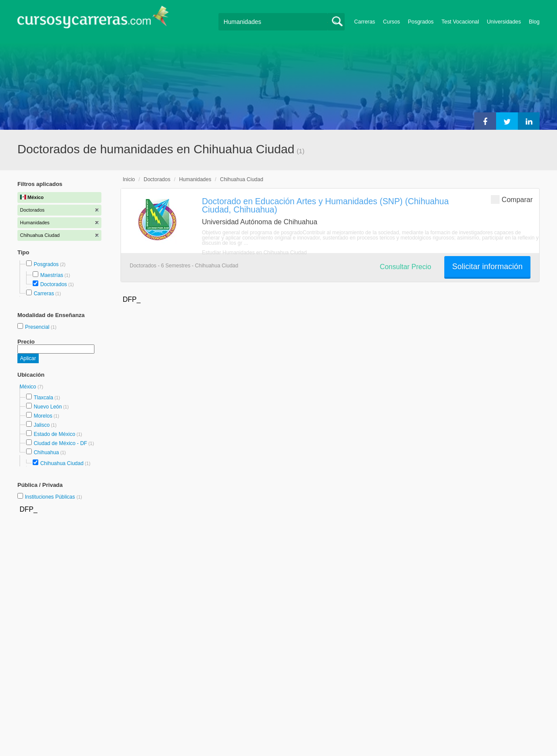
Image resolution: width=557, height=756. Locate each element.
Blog (534, 22)
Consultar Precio (406, 267)
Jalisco (42, 425)
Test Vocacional (460, 22)
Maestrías (52, 275)
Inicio (129, 179)
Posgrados (421, 22)
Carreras (365, 22)
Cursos (391, 22)
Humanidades (195, 179)
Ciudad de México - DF (60, 443)
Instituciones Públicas (54, 497)
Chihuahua (46, 452)
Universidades (504, 22)
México (29, 387)
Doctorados (53, 284)
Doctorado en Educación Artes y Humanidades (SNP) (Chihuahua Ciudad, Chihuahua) (325, 205)
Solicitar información (487, 267)
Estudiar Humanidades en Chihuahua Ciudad (254, 253)
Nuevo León (48, 407)
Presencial (38, 327)
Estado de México (54, 434)
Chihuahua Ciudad (62, 463)
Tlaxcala (43, 398)
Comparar (512, 199)
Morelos (43, 416)
